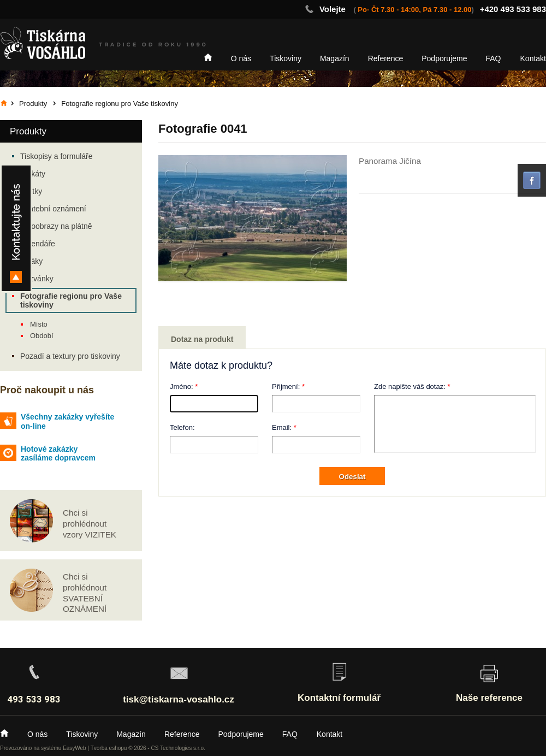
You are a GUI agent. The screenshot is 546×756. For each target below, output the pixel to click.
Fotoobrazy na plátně (56, 226)
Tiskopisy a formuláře (57, 156)
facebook (532, 180)
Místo (39, 324)
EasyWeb (75, 748)
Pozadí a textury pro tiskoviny (70, 356)
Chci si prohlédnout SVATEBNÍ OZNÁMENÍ (85, 593)
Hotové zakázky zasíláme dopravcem (58, 454)
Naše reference (489, 698)
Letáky (31, 261)
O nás (241, 58)
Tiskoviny (286, 58)
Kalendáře (38, 244)
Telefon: (182, 427)
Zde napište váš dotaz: (410, 386)
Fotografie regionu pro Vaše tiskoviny (71, 300)
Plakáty (33, 174)
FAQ (494, 58)
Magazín (335, 58)
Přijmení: (286, 386)
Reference (386, 58)
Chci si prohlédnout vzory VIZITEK (90, 524)
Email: (282, 427)
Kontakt (533, 58)
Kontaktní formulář (339, 698)
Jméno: (182, 386)
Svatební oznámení (53, 209)
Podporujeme (444, 58)
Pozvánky (37, 279)
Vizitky (31, 191)
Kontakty (16, 228)
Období (42, 336)
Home (208, 57)
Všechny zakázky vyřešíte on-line (67, 421)
